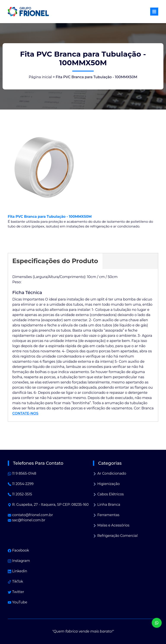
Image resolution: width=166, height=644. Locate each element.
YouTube (18, 602)
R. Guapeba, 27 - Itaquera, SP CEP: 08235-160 (48, 505)
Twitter (16, 592)
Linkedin (18, 571)
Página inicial (40, 77)
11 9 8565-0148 (22, 473)
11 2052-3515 (20, 494)
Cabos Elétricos (108, 494)
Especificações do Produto (55, 261)
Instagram (19, 561)
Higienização (106, 484)
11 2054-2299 (21, 484)
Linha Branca (107, 505)
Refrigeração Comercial (115, 536)
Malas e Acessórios (111, 525)
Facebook (18, 550)
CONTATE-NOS (25, 413)
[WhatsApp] (157, 623)
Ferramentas (106, 515)
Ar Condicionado (110, 473)
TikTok (15, 581)
